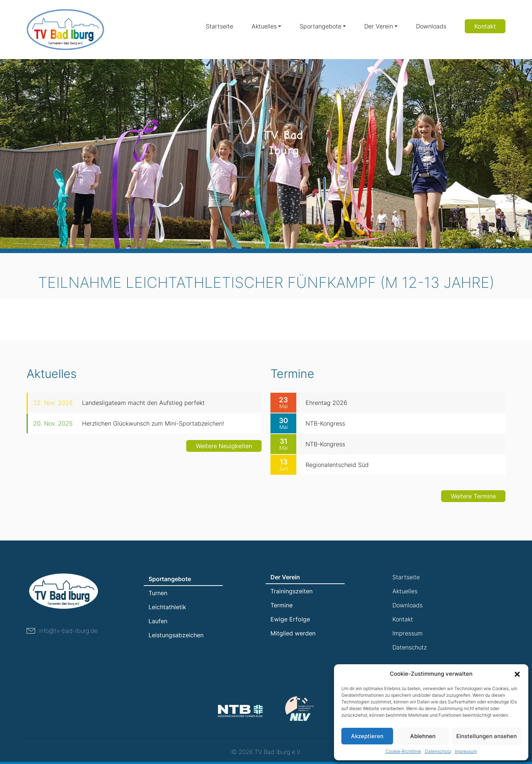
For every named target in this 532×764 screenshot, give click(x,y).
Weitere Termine (473, 509)
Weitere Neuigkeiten (224, 459)
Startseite (219, 26)
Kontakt (485, 26)
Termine (282, 605)
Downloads (431, 26)
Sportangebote (320, 26)
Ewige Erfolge (290, 619)
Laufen (158, 621)
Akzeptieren (367, 736)
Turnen (158, 593)
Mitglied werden (293, 633)
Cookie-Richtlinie (403, 751)
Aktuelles (264, 26)
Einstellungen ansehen (487, 736)
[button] (517, 674)
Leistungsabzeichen (176, 635)
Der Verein (379, 26)
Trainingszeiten (291, 591)
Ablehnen (423, 736)
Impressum (466, 751)
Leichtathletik (167, 607)
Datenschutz (438, 751)
